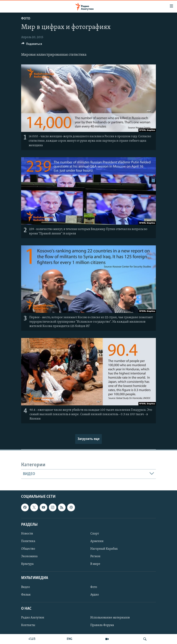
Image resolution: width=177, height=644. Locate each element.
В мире (95, 564)
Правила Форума (102, 625)
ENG (69, 639)
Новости (27, 534)
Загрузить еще (88, 439)
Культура (27, 564)
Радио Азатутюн (33, 618)
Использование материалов (110, 618)
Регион (95, 556)
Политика (28, 541)
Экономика (29, 556)
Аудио (95, 595)
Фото (26, 19)
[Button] (32, 45)
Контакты (28, 625)
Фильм (26, 595)
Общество (28, 549)
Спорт (95, 534)
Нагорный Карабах (104, 549)
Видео (26, 587)
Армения (97, 541)
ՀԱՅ (32, 639)
